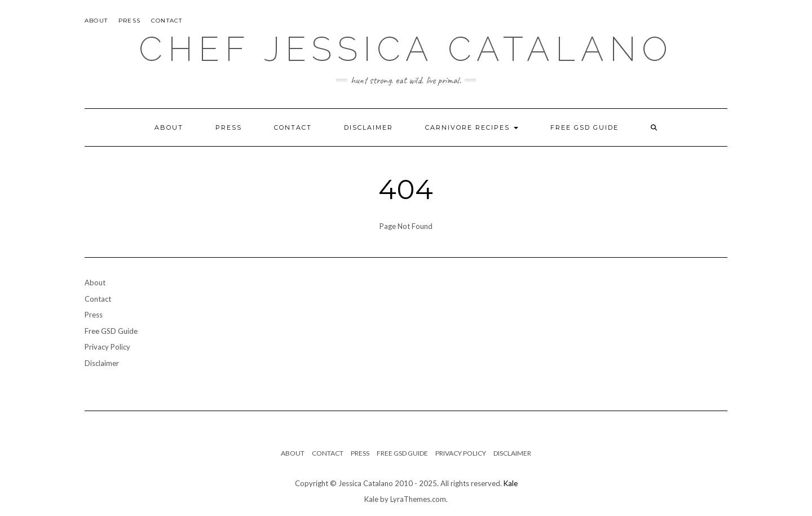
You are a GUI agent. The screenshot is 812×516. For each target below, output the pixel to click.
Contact (167, 21)
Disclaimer (369, 127)
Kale (511, 483)
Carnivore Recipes (472, 127)
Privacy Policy (107, 347)
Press (129, 21)
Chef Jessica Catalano (406, 49)
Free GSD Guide (584, 127)
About (96, 21)
